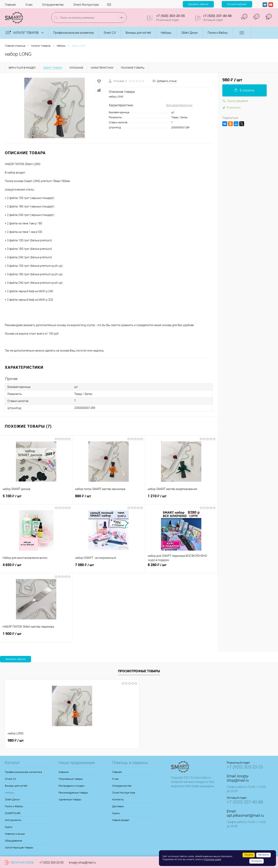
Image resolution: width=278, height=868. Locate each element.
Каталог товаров (25, 33)
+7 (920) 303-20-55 (52, 863)
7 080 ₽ (109, 567)
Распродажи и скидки (72, 786)
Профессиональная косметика (23, 772)
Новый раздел (121, 820)
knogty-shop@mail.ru (238, 778)
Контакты (115, 5)
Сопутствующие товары (19, 848)
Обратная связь (19, 863)
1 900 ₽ (36, 636)
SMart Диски (12, 799)
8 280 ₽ (181, 567)
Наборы (10, 793)
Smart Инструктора (86, 5)
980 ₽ (16, 740)
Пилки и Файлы (14, 806)
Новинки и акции (15, 834)
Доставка (118, 806)
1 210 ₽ (181, 498)
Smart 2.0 (10, 779)
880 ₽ (109, 498)
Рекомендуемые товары (73, 793)
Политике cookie (213, 859)
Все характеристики (179, 105)
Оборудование (13, 841)
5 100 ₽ (36, 498)
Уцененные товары (70, 799)
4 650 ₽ (36, 567)
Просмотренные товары (139, 671)
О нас (29, 5)
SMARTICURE (13, 813)
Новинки (64, 772)
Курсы (9, 827)
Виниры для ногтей (16, 786)
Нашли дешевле (235, 101)
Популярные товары (71, 779)
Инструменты (13, 820)
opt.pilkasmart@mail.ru (245, 815)
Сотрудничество (53, 5)
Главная (10, 5)
